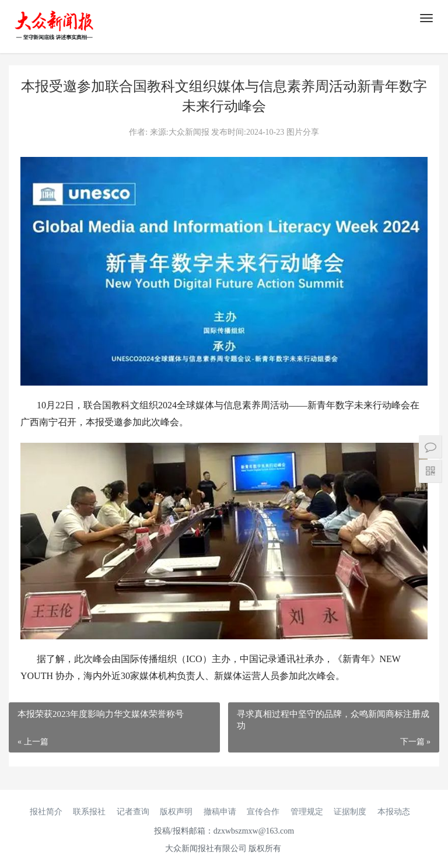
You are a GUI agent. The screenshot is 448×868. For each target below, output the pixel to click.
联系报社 (89, 812)
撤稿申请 (220, 812)
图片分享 (303, 132)
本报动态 (394, 812)
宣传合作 (263, 812)
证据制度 (350, 812)
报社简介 (46, 812)
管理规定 (307, 812)
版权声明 (176, 812)
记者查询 (133, 812)
